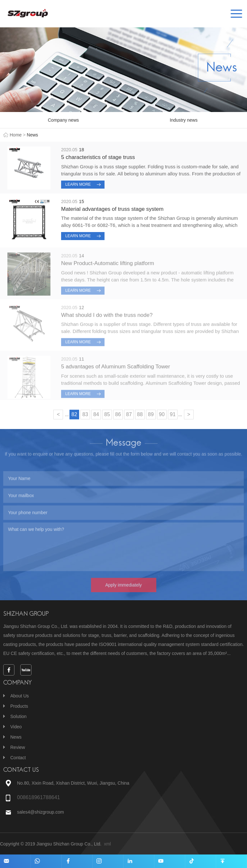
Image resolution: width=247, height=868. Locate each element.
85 (107, 414)
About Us (20, 696)
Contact (18, 758)
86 (118, 414)
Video (16, 727)
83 (85, 414)
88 (140, 414)
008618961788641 (38, 797)
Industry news (184, 120)
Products (19, 706)
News (16, 737)
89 (151, 414)
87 (129, 414)
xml (107, 844)
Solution (18, 716)
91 (173, 414)
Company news (64, 120)
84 (96, 414)
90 (162, 414)
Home (16, 135)
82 (74, 414)
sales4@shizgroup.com (41, 812)
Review (18, 747)
